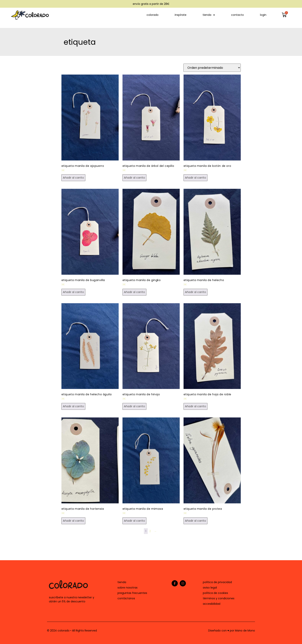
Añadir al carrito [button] (73, 178)
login (263, 15)
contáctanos (126, 598)
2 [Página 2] (150, 531)
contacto (237, 15)
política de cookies (215, 593)
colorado (153, 15)
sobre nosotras (128, 588)
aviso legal (210, 588)
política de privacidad (217, 582)
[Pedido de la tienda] (212, 68)
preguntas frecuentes (132, 593)
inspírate (181, 15)
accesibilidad (212, 604)
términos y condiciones (219, 598)
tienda (209, 15)
